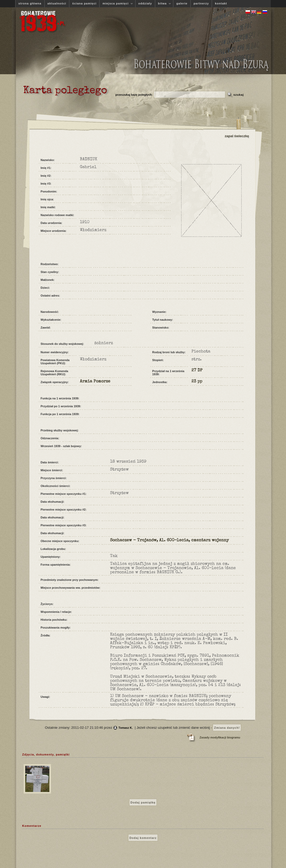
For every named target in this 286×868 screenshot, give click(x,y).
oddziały (145, 3)
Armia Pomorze (95, 382)
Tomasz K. (126, 728)
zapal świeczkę (237, 136)
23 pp (197, 382)
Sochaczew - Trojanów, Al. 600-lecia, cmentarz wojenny (169, 540)
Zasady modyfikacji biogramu (220, 737)
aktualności (57, 3)
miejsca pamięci (116, 4)
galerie (182, 3)
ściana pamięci (84, 3)
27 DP (197, 371)
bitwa (163, 4)
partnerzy (201, 3)
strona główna (30, 3)
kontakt (221, 3)
